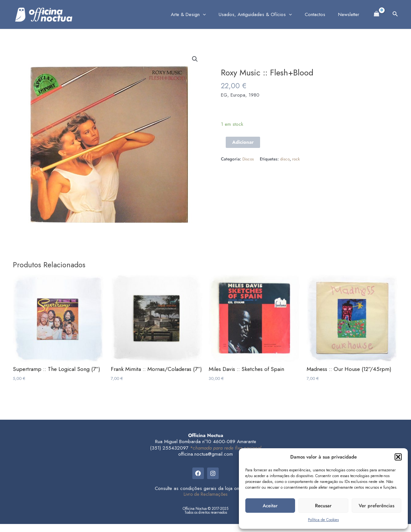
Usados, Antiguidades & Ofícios (263, 14)
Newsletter (350, 14)
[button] (398, 457)
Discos (248, 159)
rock (296, 159)
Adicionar (243, 142)
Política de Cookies (323, 520)
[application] (214, 14)
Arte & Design (200, 14)
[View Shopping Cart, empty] (377, 13)
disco (285, 159)
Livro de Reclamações (206, 502)
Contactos (320, 14)
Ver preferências (376, 506)
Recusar (323, 506)
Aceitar (270, 506)
